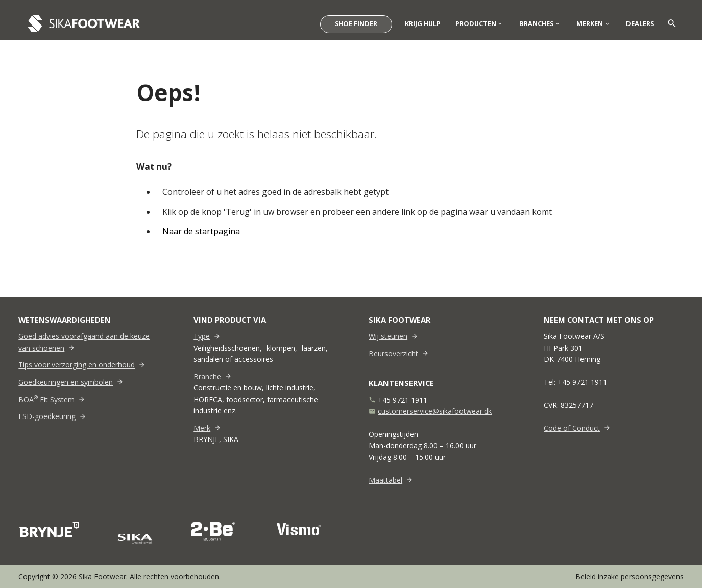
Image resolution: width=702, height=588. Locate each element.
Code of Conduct (572, 428)
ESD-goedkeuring (47, 416)
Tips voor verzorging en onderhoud (77, 365)
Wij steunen (388, 336)
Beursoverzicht (393, 353)
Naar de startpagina (202, 231)
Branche (207, 376)
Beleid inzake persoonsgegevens (630, 577)
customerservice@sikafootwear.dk (435, 411)
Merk (202, 428)
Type (202, 336)
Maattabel (385, 480)
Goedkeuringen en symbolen (66, 382)
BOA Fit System (46, 399)
